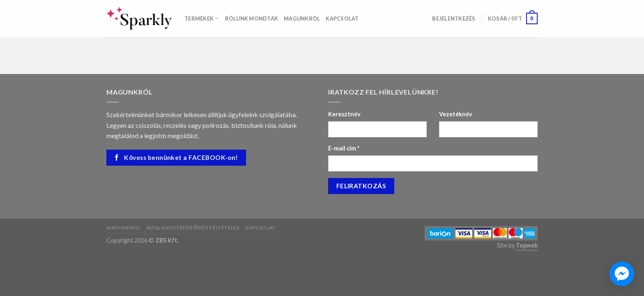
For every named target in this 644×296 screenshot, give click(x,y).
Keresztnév (344, 114)
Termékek (202, 18)
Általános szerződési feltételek (193, 228)
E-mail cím (344, 148)
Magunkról (302, 18)
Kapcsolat (342, 18)
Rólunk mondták (252, 18)
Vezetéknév (456, 114)
